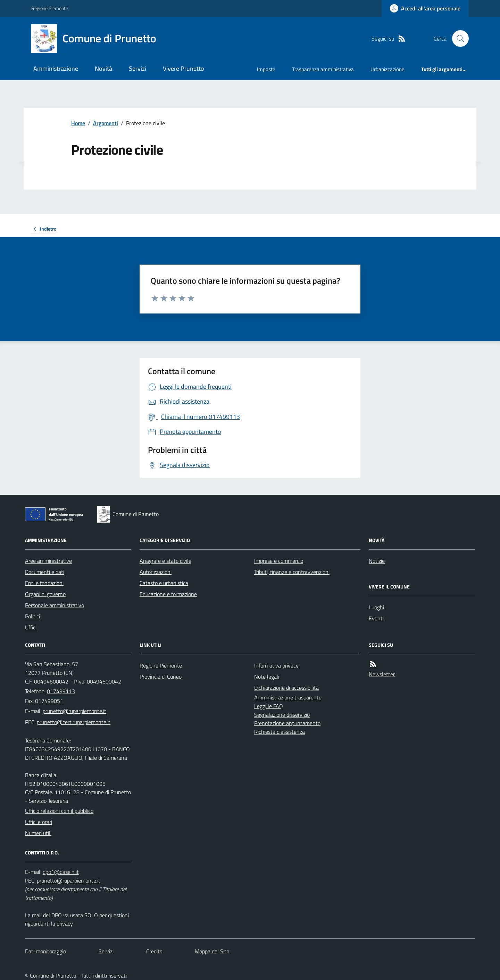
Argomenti (106, 123)
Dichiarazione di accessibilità (286, 688)
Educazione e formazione (168, 594)
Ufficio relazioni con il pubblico (59, 811)
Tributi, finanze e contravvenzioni (292, 572)
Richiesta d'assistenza (280, 732)
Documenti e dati (45, 572)
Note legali (267, 677)
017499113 (61, 691)
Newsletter (382, 674)
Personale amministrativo (55, 605)
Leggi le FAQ (269, 706)
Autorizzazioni (156, 572)
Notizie (377, 561)
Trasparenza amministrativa (323, 69)
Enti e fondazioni (44, 583)
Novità (103, 68)
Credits (154, 951)
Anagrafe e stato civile (165, 561)
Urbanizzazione (387, 69)
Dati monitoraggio (45, 951)
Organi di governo (45, 594)
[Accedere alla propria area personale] (425, 8)
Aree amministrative (48, 561)
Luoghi (376, 607)
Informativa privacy (276, 665)
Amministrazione (56, 68)
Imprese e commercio (279, 561)
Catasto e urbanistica (164, 583)
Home (78, 123)
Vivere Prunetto (184, 68)
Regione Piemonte (50, 8)
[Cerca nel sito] (458, 38)
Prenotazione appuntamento (287, 723)
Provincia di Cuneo (161, 677)
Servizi (137, 68)
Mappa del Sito (212, 951)
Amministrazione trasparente (288, 697)
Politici (32, 616)
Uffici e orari (39, 822)
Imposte (266, 69)
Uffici (31, 627)
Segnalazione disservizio (282, 715)
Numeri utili (38, 833)
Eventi (376, 618)
